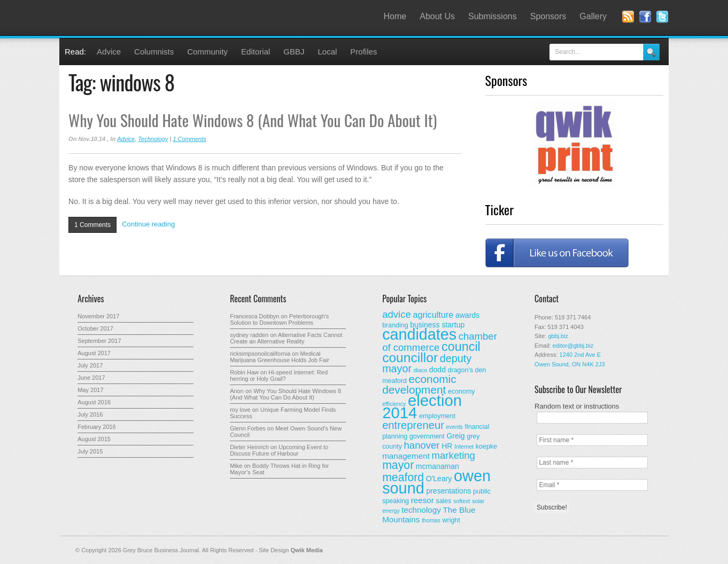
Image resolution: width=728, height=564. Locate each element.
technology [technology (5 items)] (421, 510)
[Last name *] (592, 463)
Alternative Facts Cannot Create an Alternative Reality (286, 338)
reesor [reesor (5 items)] (423, 500)
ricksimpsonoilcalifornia (260, 354)
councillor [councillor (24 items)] (410, 358)
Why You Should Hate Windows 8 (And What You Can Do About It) (253, 120)
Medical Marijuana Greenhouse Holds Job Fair (280, 357)
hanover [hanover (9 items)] (422, 445)
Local (328, 52)
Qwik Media (307, 550)
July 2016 (90, 414)
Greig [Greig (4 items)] (455, 436)
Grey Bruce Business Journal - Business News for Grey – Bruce (166, 18)
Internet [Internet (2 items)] (464, 446)
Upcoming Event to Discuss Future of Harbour (279, 450)
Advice (109, 52)
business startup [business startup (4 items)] (437, 325)
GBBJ (294, 52)
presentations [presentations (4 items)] (448, 491)
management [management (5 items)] (406, 456)
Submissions (493, 16)
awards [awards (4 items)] (467, 315)
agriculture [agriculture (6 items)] (433, 315)
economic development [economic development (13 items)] (419, 384)
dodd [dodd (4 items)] (437, 370)
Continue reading (148, 224)
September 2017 (99, 341)
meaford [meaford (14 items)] (403, 477)
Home (395, 16)
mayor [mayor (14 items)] (398, 465)
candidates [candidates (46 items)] (419, 334)
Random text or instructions (577, 406)
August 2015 (94, 439)
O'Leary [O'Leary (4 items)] (439, 479)
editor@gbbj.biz (573, 346)
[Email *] (592, 485)
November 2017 (98, 316)
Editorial (255, 52)
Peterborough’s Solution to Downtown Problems (279, 319)
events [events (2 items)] (455, 427)
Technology (153, 139)
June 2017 (91, 378)
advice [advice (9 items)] (397, 314)
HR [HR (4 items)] (447, 446)
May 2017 (90, 390)
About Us (437, 16)
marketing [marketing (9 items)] (454, 455)
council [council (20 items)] (461, 347)
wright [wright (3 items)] (451, 520)
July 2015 (90, 451)
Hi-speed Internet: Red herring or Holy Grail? (279, 375)
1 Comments (189, 139)
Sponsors (548, 16)
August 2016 (94, 402)
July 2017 (90, 365)
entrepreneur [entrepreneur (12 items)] (413, 425)
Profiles (363, 52)
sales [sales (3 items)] (443, 501)
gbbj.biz (558, 336)
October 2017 (95, 328)
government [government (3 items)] (427, 436)
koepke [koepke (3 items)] (486, 446)
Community (207, 52)
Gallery (593, 16)
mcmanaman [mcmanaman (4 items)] (437, 466)
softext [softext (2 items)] (462, 501)
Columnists (154, 52)
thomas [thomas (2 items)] (431, 520)
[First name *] (592, 440)
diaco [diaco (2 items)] (420, 370)
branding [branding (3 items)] (395, 325)
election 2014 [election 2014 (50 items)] (422, 406)
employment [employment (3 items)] (437, 416)
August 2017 (94, 353)
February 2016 (97, 427)
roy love (240, 410)
